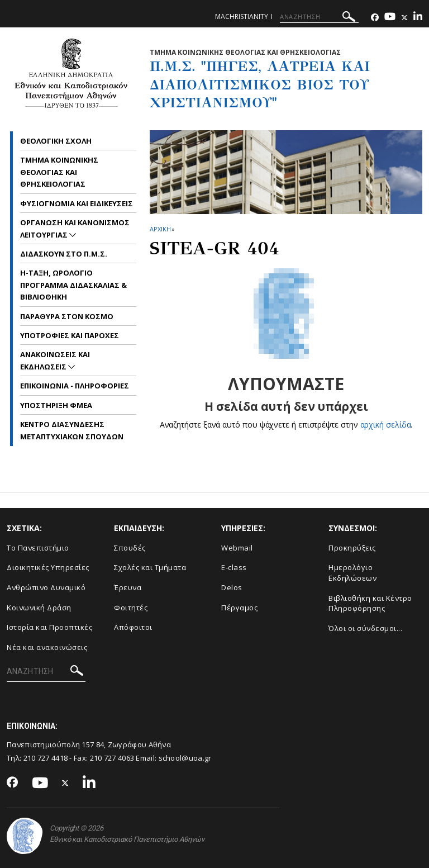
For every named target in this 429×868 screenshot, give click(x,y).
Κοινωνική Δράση (39, 608)
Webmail (237, 548)
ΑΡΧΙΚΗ (160, 229)
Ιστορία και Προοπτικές (49, 627)
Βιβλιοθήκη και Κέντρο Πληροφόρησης (370, 603)
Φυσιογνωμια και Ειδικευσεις (77, 203)
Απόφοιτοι (133, 627)
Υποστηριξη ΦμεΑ (56, 405)
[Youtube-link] (390, 18)
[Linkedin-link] (418, 18)
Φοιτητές (131, 608)
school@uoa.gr (185, 758)
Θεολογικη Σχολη (56, 141)
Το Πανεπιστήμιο (38, 548)
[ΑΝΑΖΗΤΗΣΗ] (319, 17)
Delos (232, 587)
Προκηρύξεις (352, 548)
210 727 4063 (112, 758)
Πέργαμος (239, 608)
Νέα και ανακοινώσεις (47, 647)
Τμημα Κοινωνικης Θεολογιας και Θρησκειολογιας (59, 172)
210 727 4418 (46, 758)
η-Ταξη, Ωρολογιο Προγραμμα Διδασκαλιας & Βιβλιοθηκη (73, 285)
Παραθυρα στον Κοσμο (67, 316)
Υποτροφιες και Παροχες (70, 335)
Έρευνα (128, 587)
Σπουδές (130, 548)
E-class (234, 567)
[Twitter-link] (404, 18)
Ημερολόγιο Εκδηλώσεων (352, 573)
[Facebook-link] (375, 18)
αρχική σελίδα (386, 424)
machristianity (242, 16)
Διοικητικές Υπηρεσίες (48, 567)
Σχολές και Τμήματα (150, 567)
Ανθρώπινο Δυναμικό (46, 587)
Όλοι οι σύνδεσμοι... (365, 628)
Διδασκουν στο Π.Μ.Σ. (64, 254)
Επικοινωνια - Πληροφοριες (75, 386)
